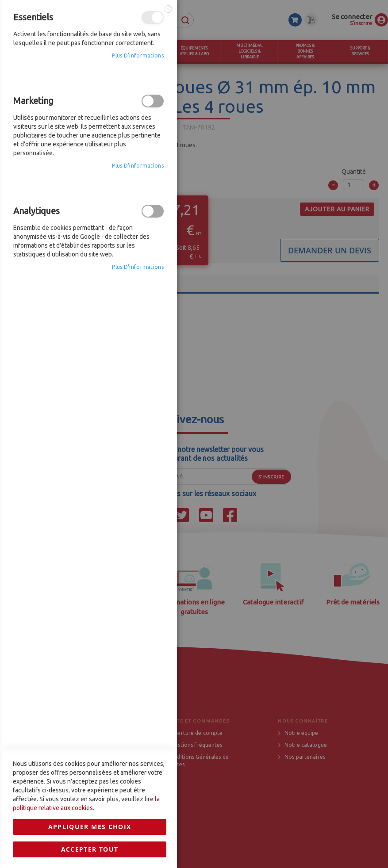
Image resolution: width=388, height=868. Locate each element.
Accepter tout (90, 604)
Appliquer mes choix (90, 582)
